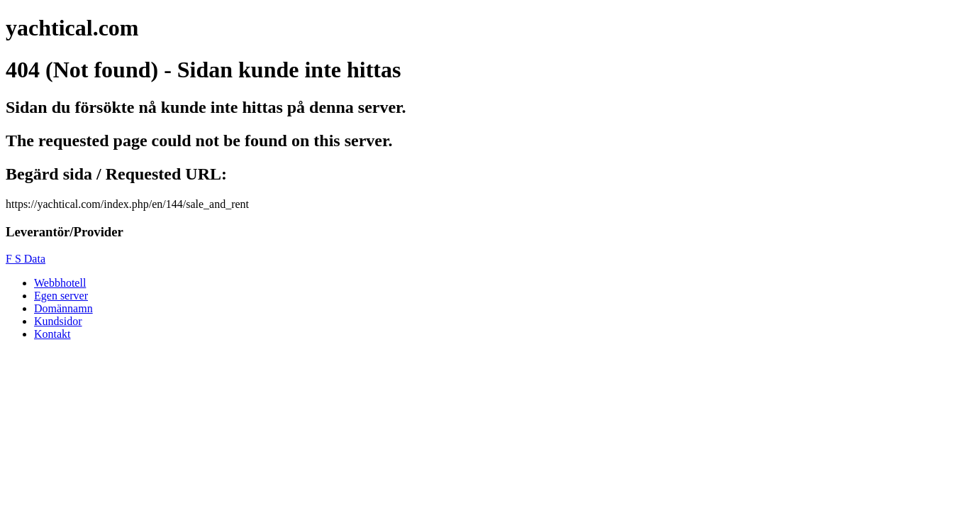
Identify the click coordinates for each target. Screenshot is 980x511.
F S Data (26, 259)
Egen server (61, 296)
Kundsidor (58, 321)
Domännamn (63, 308)
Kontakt (52, 334)
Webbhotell (60, 283)
